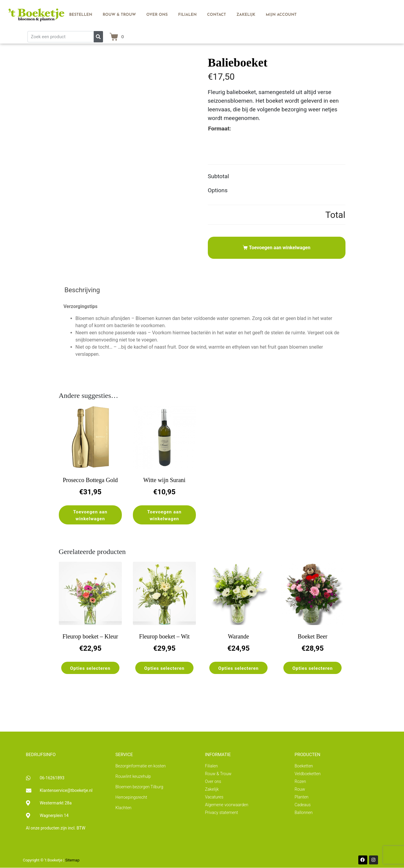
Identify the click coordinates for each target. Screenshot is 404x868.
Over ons (157, 15)
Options (218, 190)
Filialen (188, 15)
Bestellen (80, 15)
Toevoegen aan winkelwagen (280, 248)
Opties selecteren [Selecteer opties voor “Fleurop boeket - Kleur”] (90, 668)
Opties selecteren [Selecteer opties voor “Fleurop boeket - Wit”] (164, 668)
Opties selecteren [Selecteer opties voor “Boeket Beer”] (312, 668)
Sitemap (72, 860)
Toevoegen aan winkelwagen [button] (90, 515)
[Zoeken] (98, 37)
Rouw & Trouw (119, 15)
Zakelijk (246, 15)
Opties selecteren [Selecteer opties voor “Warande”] (238, 668)
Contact (217, 15)
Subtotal (218, 176)
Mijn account (281, 15)
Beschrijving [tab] (82, 290)
